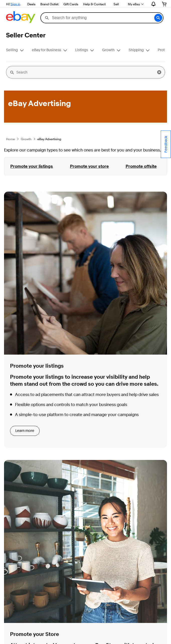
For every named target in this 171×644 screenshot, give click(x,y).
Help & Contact (94, 4)
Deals (31, 4)
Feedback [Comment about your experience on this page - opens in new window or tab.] (166, 144)
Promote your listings (32, 166)
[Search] (85, 72)
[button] (158, 18)
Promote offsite (141, 166)
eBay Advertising (49, 139)
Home (10, 139)
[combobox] (102, 18)
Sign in (15, 4)
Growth (26, 139)
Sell (116, 4)
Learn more (25, 431)
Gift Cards (71, 4)
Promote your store (89, 166)
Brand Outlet (49, 4)
